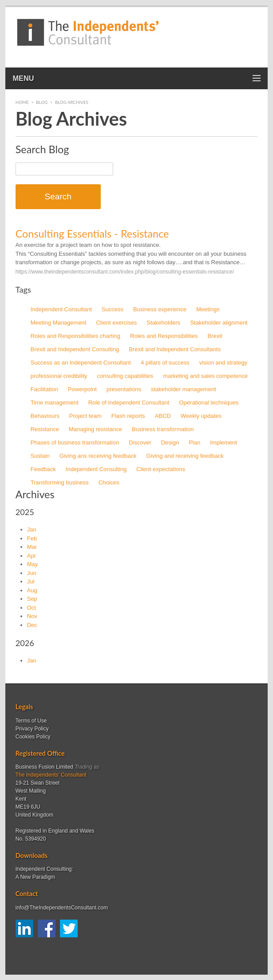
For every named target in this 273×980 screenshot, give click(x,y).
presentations (124, 389)
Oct (32, 608)
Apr (32, 556)
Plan (194, 442)
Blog (42, 102)
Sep (32, 599)
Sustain (40, 456)
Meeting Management (59, 323)
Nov (32, 616)
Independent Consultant (61, 309)
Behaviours (45, 416)
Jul (31, 581)
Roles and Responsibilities (164, 336)
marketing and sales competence (205, 376)
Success (113, 309)
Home (22, 102)
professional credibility (59, 376)
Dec (32, 625)
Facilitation (44, 389)
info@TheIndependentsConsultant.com (62, 908)
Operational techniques (209, 403)
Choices (109, 482)
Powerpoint (82, 389)
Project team (85, 416)
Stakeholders (163, 323)
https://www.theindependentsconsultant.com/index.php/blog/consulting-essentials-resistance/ (125, 272)
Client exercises (116, 323)
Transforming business (60, 482)
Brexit (215, 336)
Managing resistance (95, 429)
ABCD (163, 416)
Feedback (43, 469)
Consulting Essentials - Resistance (92, 234)
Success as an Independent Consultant (81, 363)
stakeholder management (184, 389)
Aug (32, 590)
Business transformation (163, 429)
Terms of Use (31, 721)
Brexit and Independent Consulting (75, 349)
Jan (32, 530)
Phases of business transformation (75, 442)
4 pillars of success (165, 363)
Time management (55, 403)
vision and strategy (223, 363)
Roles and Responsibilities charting (75, 336)
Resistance (45, 429)
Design (170, 442)
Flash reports (128, 416)
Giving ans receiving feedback (98, 456)
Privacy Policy (32, 729)
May (33, 564)
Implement (224, 442)
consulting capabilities (125, 376)
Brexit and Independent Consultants (175, 349)
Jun (32, 573)
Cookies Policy (33, 737)
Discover (140, 442)
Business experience (160, 309)
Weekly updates (201, 416)
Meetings (208, 309)
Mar (32, 547)
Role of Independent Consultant (129, 403)
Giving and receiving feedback (185, 456)
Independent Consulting (96, 469)
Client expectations (161, 469)
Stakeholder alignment (219, 323)
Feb (32, 538)
